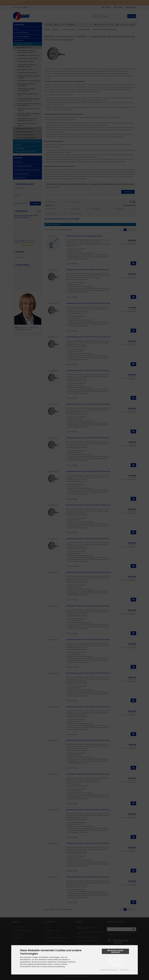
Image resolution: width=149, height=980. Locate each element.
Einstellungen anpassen (115, 951)
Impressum (124, 970)
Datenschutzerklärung (108, 970)
